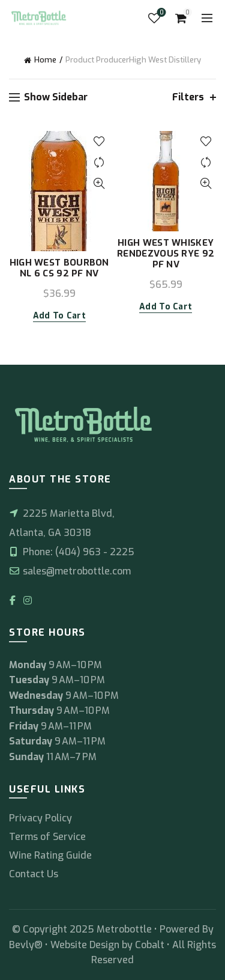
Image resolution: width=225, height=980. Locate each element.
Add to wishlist (99, 142)
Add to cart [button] (59, 316)
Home (45, 60)
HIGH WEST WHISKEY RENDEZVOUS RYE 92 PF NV (166, 254)
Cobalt (151, 945)
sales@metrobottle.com (70, 571)
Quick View (99, 184)
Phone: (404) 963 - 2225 (72, 552)
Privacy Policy (40, 818)
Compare (99, 163)
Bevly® (26, 945)
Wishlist (160, 13)
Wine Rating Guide (50, 855)
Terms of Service (47, 837)
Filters (188, 97)
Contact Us (34, 874)
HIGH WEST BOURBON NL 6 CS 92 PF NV (59, 268)
